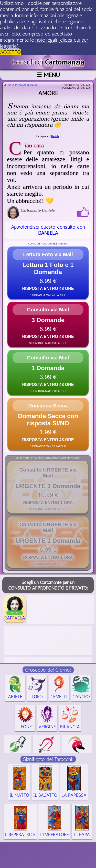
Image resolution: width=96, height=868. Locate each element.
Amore (48, 93)
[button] (48, 273)
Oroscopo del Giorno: (48, 670)
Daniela (55, 136)
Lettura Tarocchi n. (20, 85)
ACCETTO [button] (10, 52)
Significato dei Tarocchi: (48, 759)
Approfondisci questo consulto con (48, 230)
